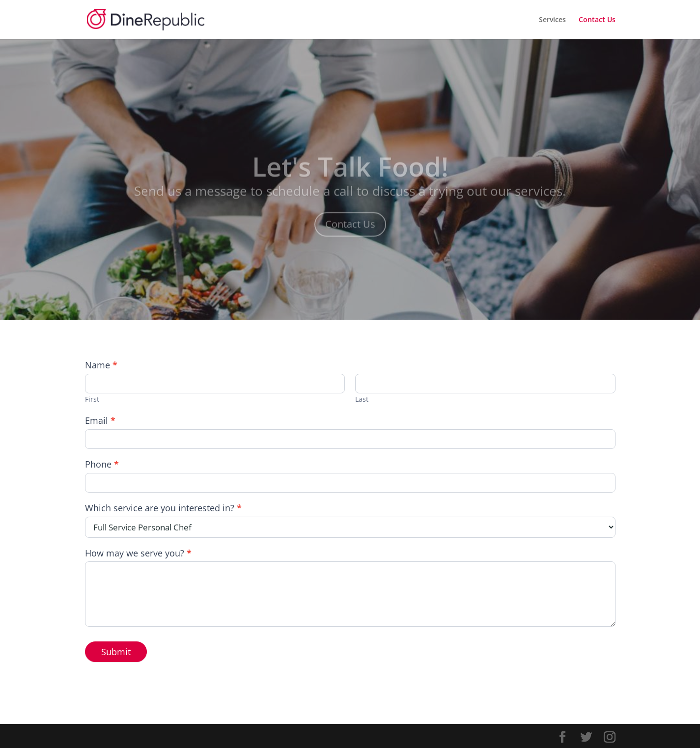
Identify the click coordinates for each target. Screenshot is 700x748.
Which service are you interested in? (163, 508)
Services (552, 20)
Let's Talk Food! (350, 175)
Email (100, 421)
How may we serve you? (138, 553)
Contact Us (597, 20)
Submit (116, 652)
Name (101, 365)
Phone (102, 464)
